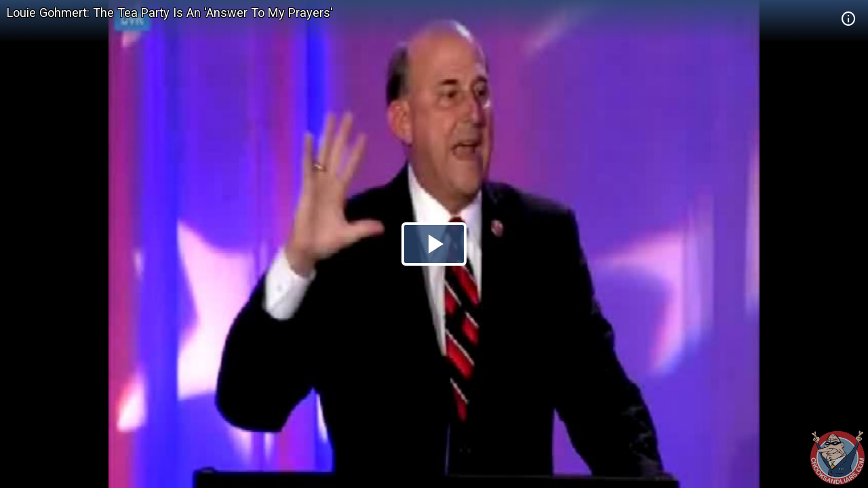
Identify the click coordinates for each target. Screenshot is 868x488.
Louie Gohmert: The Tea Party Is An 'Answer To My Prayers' (170, 13)
